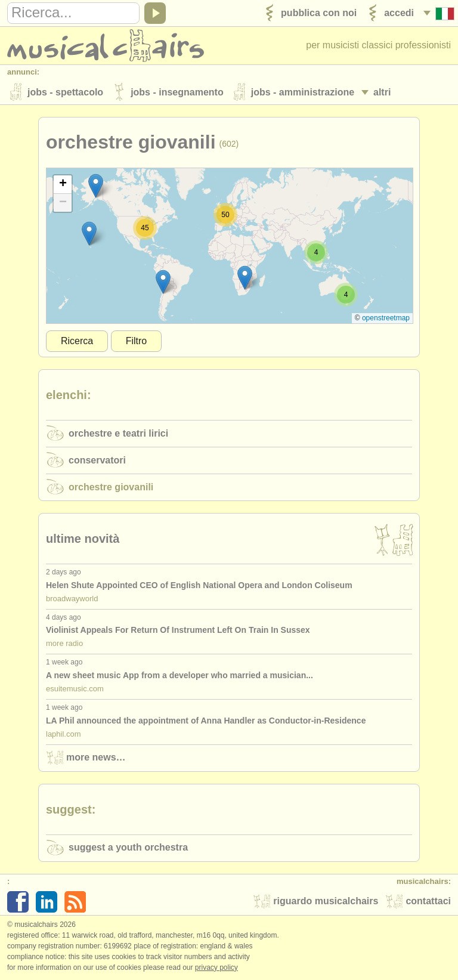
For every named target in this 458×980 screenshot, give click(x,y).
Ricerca (77, 341)
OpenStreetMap (386, 318)
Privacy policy (216, 967)
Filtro (137, 341)
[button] (163, 282)
